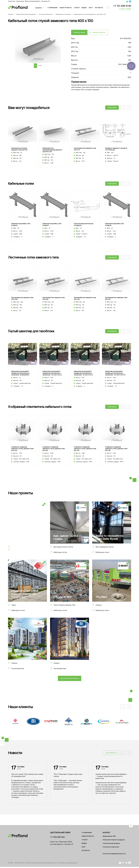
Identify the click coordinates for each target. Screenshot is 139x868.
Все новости (111, 765)
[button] (129, 108)
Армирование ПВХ (109, 837)
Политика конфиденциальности (114, 855)
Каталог (39, 8)
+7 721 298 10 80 (122, 6)
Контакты (99, 8)
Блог (91, 8)
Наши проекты (66, 8)
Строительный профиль (111, 844)
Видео (84, 8)
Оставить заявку (125, 9)
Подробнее (112, 108)
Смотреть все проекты (70, 690)
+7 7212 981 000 (57, 838)
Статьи (77, 8)
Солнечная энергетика (111, 848)
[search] (110, 7)
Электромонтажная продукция (114, 841)
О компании (52, 8)
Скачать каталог (99, 32)
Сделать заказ (79, 32)
